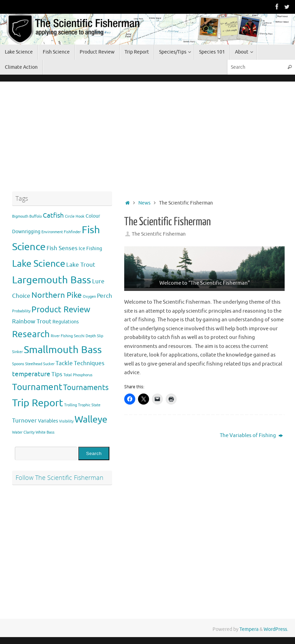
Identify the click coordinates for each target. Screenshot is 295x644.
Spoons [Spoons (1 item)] (18, 364)
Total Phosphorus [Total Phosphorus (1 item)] (78, 375)
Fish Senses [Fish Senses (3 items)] (62, 248)
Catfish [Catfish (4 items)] (53, 216)
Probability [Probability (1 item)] (21, 311)
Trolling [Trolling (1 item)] (71, 405)
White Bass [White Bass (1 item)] (45, 432)
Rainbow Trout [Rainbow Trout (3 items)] (32, 321)
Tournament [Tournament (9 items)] (37, 387)
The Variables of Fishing (251, 435)
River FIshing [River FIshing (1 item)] (62, 336)
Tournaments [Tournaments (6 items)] (86, 388)
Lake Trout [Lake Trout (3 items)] (81, 265)
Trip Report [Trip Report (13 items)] (38, 403)
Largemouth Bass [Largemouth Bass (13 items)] (52, 280)
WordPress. (276, 629)
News (144, 203)
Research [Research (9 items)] (31, 334)
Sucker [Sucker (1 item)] (49, 364)
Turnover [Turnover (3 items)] (24, 421)
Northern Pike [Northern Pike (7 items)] (57, 295)
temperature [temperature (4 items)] (31, 374)
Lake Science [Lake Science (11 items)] (39, 264)
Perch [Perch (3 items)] (105, 296)
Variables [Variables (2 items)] (48, 421)
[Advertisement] (204, 139)
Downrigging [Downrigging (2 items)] (26, 231)
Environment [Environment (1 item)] (52, 232)
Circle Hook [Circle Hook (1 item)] (75, 216)
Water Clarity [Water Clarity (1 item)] (23, 432)
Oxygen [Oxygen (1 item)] (89, 297)
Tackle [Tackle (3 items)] (64, 363)
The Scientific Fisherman (159, 234)
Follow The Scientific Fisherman (60, 477)
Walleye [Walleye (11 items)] (91, 419)
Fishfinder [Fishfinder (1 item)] (72, 232)
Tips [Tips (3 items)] (57, 374)
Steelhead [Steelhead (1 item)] (34, 364)
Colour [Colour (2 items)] (93, 216)
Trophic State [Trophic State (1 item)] (89, 405)
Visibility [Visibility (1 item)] (66, 421)
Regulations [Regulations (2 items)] (66, 322)
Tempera (249, 629)
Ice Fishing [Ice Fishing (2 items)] (90, 248)
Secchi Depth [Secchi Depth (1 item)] (85, 336)
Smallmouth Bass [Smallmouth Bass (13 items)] (63, 350)
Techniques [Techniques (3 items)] (89, 363)
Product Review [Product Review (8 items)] (61, 309)
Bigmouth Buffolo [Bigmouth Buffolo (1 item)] (27, 216)
